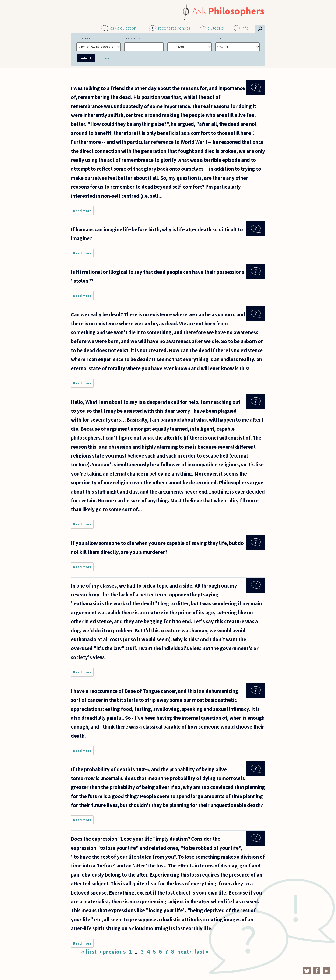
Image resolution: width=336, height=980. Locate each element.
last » (201, 952)
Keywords (133, 38)
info (245, 28)
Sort (221, 38)
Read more (83, 212)
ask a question (123, 28)
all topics (216, 28)
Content (84, 38)
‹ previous (113, 952)
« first (89, 952)
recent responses (174, 28)
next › (184, 952)
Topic (173, 38)
